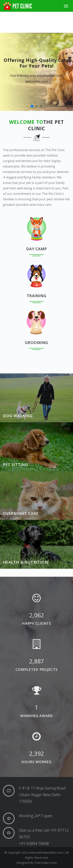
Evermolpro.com (46, 863)
